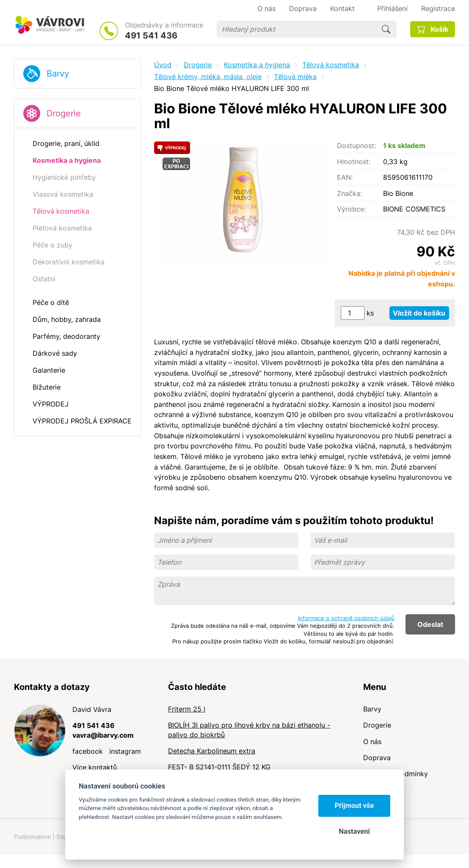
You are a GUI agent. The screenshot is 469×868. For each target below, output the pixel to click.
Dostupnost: (356, 146)
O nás (372, 742)
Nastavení (354, 831)
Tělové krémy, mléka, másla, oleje (208, 77)
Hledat (386, 29)
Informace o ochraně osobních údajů (346, 618)
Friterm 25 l (187, 709)
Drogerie (64, 113)
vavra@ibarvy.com (103, 735)
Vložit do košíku (419, 313)
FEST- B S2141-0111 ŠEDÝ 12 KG (219, 767)
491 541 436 (151, 36)
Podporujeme (32, 836)
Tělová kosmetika (331, 65)
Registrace (438, 8)
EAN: (345, 177)
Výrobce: (351, 209)
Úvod (163, 65)
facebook (88, 751)
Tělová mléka (295, 77)
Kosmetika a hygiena (257, 65)
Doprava (377, 758)
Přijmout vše (355, 806)
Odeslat (430, 624)
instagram (125, 751)
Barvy (58, 74)
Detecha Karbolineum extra (212, 751)
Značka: (349, 193)
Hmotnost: (354, 162)
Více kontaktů (95, 767)
